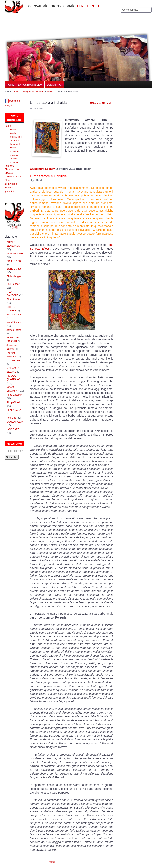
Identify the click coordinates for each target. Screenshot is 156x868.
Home (10, 85)
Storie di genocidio (10, 189)
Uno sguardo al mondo (33, 92)
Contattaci (54, 85)
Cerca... (121, 7)
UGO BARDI (13, 429)
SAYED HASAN (15, 422)
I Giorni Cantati (13, 177)
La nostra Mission (30, 85)
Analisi (50, 92)
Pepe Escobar (14, 395)
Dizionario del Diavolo (12, 171)
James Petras (14, 330)
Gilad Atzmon (14, 299)
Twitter (52, 862)
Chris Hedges (14, 276)
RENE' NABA (14, 410)
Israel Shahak (14, 315)
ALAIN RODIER (15, 254)
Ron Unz (11, 418)
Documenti (15, 144)
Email (106, 103)
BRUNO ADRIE (15, 261)
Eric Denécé (13, 284)
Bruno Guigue (14, 269)
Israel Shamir (14, 322)
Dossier (13, 159)
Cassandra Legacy (42, 169)
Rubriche (9, 166)
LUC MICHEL (14, 361)
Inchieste (14, 151)
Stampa (95, 103)
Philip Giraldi (13, 402)
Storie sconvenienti (11, 182)
